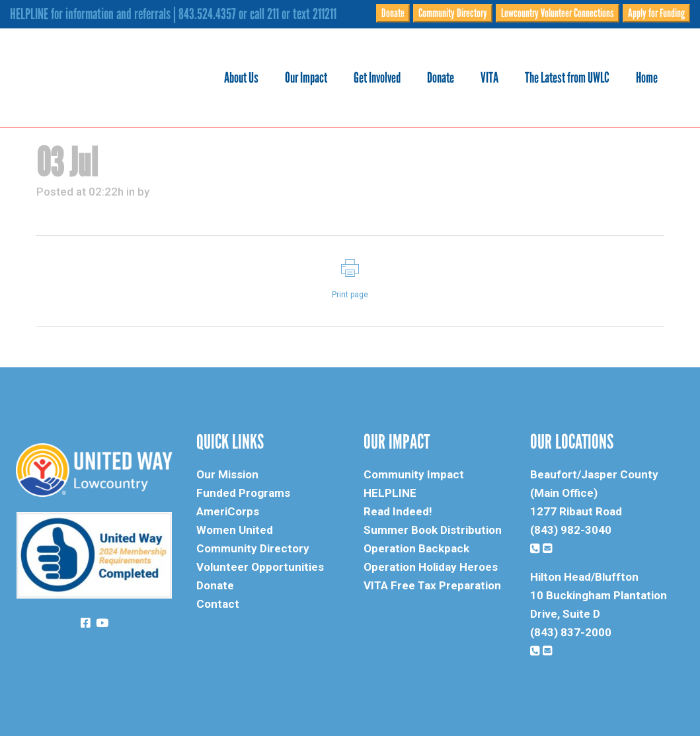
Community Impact (414, 474)
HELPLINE (390, 493)
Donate (393, 13)
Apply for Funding (656, 13)
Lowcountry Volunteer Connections (558, 13)
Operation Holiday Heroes (431, 567)
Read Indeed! (398, 511)
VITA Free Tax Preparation (432, 585)
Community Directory (453, 13)
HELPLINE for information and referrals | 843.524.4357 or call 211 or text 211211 (173, 14)
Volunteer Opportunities (260, 567)
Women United (235, 530)
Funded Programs (243, 493)
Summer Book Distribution (433, 530)
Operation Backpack (416, 548)
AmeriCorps (228, 511)
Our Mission (227, 474)
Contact (218, 604)
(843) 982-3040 (571, 530)
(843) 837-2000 (571, 632)
